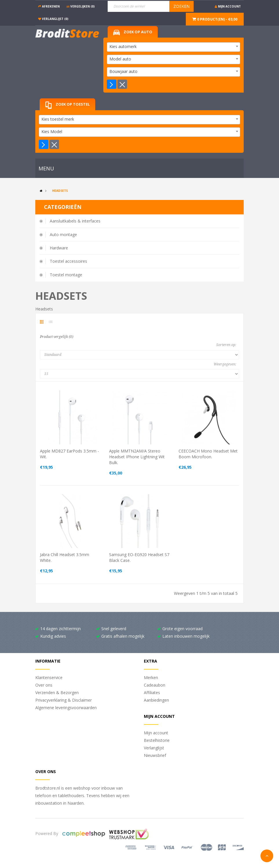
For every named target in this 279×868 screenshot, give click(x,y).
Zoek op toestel (67, 105)
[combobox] (174, 47)
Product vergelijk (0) (57, 337)
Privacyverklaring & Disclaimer (64, 700)
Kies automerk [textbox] (123, 46)
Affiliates (152, 693)
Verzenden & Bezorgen (57, 693)
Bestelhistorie (157, 740)
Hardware (59, 248)
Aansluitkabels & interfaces (75, 221)
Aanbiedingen (156, 700)
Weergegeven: (225, 364)
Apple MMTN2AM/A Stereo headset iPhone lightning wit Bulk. (137, 457)
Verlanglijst (154, 748)
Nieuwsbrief (155, 755)
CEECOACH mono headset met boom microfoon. (208, 454)
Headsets (60, 191)
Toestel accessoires (68, 261)
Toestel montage (66, 275)
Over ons (44, 685)
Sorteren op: (226, 345)
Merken (151, 677)
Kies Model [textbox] (52, 132)
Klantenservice (49, 677)
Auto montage (63, 235)
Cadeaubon (155, 685)
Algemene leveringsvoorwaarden (66, 708)
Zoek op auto (133, 32)
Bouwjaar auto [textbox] (123, 71)
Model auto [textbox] (120, 59)
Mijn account (156, 733)
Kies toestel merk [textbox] (58, 119)
